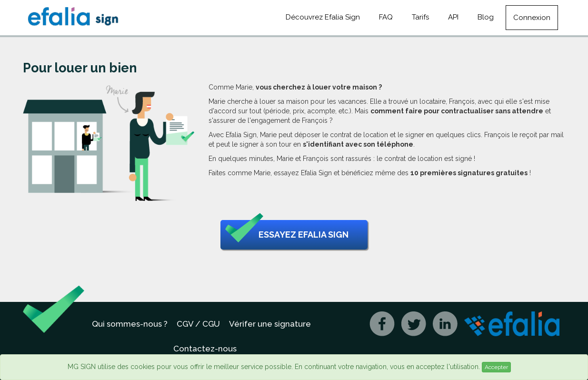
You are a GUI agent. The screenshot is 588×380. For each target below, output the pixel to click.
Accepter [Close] (496, 367)
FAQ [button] (386, 17)
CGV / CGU (198, 324)
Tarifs (420, 17)
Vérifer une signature (270, 324)
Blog (486, 17)
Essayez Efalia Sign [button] (287, 235)
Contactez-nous (205, 349)
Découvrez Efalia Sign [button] (323, 17)
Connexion (532, 18)
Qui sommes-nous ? (130, 324)
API (453, 17)
